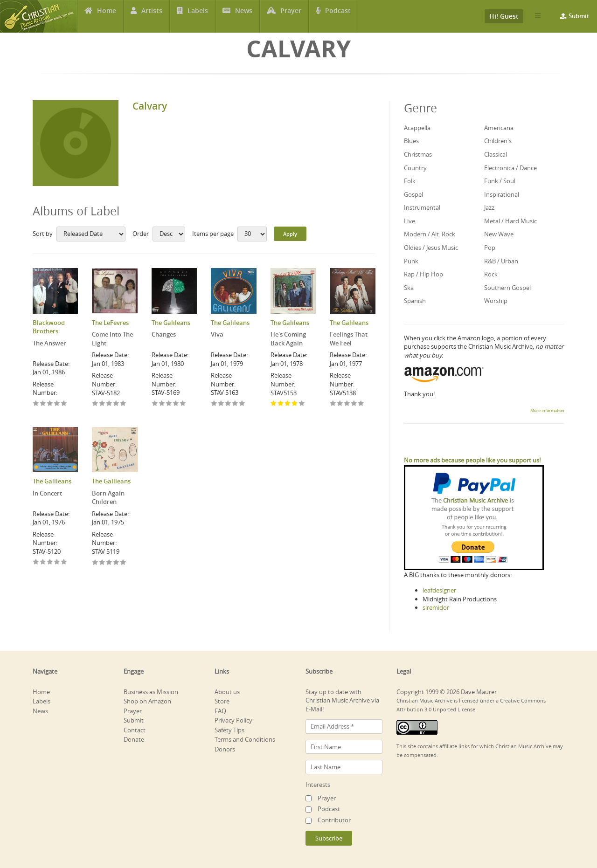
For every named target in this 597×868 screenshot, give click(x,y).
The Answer (49, 343)
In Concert (47, 493)
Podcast (338, 16)
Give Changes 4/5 (176, 404)
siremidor (436, 607)
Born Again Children (108, 498)
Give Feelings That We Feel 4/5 (354, 404)
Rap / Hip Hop (423, 274)
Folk (410, 181)
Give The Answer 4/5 (57, 404)
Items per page (213, 234)
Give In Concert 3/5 (50, 562)
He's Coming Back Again (288, 339)
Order (141, 234)
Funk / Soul (500, 181)
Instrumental (422, 207)
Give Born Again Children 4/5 (116, 563)
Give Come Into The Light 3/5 (109, 404)
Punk (411, 261)
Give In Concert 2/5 (43, 562)
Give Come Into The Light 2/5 (102, 404)
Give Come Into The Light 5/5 (123, 404)
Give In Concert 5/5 (64, 562)
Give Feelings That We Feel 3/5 (347, 404)
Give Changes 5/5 (183, 404)
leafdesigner (439, 590)
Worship (496, 301)
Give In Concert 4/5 (57, 562)
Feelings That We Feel (349, 339)
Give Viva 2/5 (221, 404)
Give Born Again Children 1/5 (95, 563)
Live (410, 221)
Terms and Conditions (245, 739)
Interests (318, 785)
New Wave (499, 234)
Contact (135, 730)
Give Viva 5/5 (242, 404)
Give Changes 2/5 (162, 404)
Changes (164, 334)
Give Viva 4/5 (235, 404)
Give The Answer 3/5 (50, 404)
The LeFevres (110, 323)
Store (222, 701)
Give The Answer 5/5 (64, 404)
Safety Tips (229, 730)
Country (415, 168)
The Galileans (171, 323)
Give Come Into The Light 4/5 (116, 404)
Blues (411, 141)
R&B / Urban (501, 261)
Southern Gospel (507, 288)
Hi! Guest (504, 16)
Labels (198, 16)
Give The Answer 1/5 (36, 404)
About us (227, 692)
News (244, 16)
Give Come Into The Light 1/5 (95, 404)
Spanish (415, 301)
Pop (490, 248)
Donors (225, 749)
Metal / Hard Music (510, 221)
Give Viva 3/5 (228, 404)
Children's (498, 141)
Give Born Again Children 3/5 (109, 563)
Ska (409, 288)
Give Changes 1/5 (155, 404)
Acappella (417, 128)
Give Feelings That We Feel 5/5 (361, 404)
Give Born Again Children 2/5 (102, 563)
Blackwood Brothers (49, 327)
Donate (134, 739)
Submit (579, 16)
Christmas (418, 154)
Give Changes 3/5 (169, 404)
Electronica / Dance (510, 168)
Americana (499, 128)
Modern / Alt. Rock (430, 234)
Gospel (413, 194)
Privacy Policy (233, 720)
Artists (152, 16)
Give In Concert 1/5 (36, 562)
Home (107, 16)
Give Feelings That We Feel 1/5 (333, 404)
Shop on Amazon (147, 701)
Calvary (150, 106)
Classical (496, 154)
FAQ (220, 711)
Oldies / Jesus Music (431, 248)
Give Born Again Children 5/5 (123, 563)
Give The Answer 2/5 (43, 404)
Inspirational (502, 194)
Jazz (489, 207)
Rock (491, 274)
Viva (217, 334)
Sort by (43, 234)
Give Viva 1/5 (214, 404)
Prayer (292, 16)
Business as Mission (151, 692)
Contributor (334, 820)
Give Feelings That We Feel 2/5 (340, 404)
